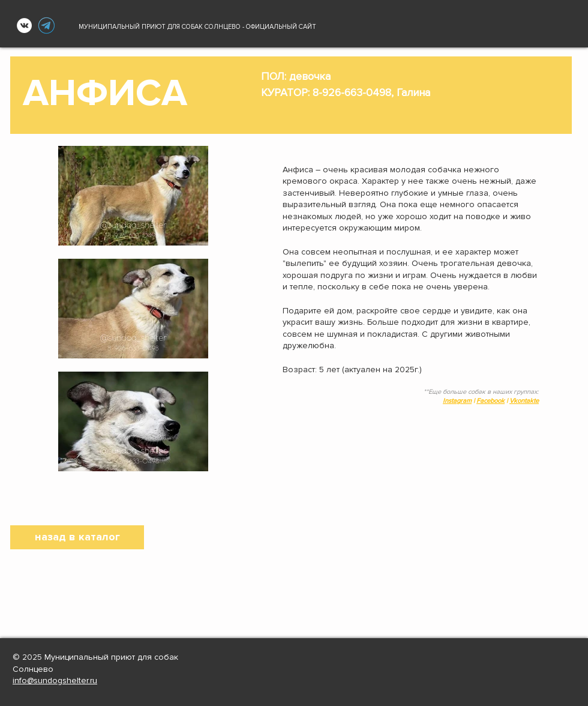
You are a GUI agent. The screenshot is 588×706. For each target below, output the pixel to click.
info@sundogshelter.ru (55, 680)
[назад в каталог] (77, 537)
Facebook (490, 401)
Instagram (457, 401)
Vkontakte (524, 401)
